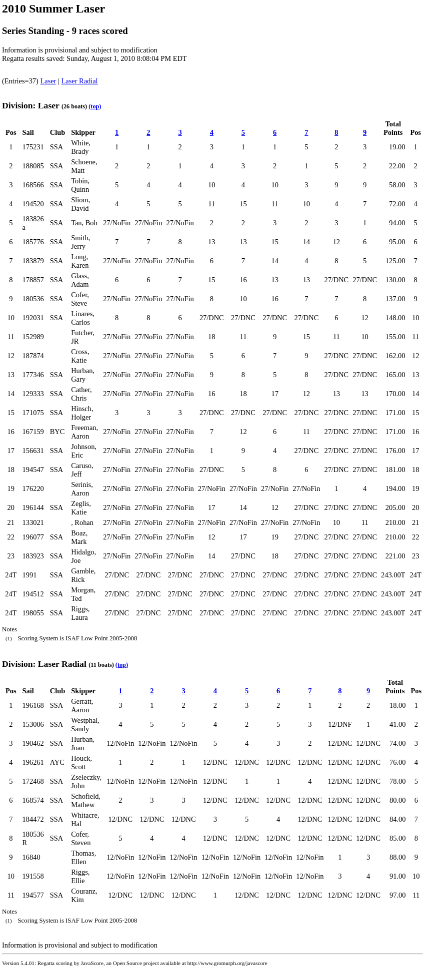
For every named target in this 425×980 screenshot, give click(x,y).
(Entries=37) (21, 81)
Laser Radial (80, 81)
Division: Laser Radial (44, 664)
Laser (48, 81)
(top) (95, 106)
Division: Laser (31, 105)
